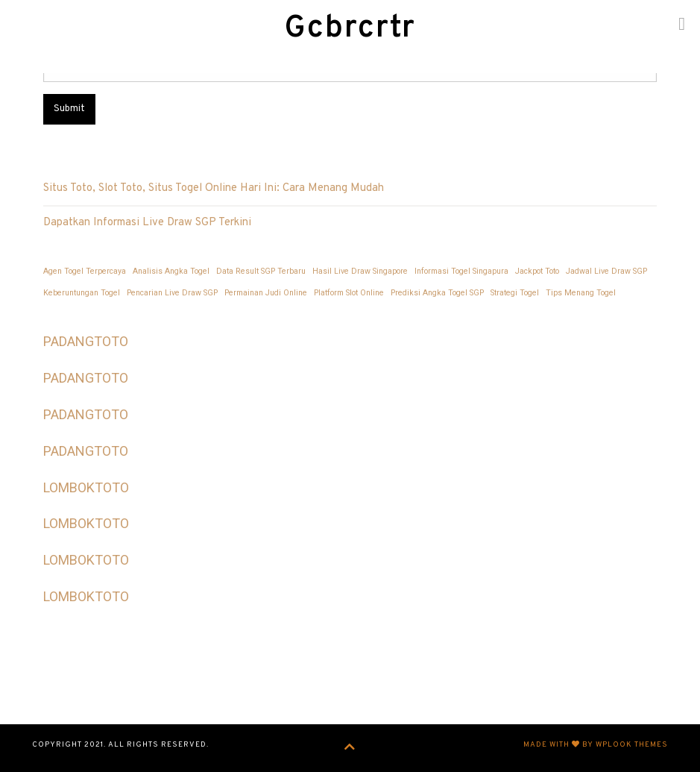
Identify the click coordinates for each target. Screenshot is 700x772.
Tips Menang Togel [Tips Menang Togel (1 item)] (581, 293)
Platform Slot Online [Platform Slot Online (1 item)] (349, 293)
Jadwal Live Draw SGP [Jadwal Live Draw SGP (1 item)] (606, 271)
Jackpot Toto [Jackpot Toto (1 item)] (537, 271)
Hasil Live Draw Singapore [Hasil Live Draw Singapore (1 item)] (360, 271)
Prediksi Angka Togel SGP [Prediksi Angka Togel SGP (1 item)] (437, 293)
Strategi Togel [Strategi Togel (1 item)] (515, 293)
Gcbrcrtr (350, 29)
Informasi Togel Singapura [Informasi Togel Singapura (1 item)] (461, 271)
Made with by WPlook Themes (596, 745)
